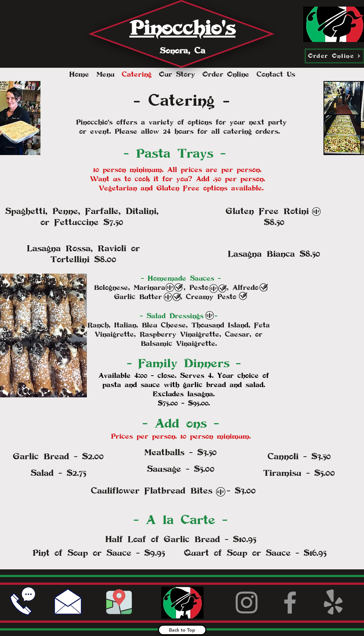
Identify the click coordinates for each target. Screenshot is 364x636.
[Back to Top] (182, 630)
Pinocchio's (183, 28)
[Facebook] (290, 602)
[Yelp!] (333, 602)
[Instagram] (247, 602)
